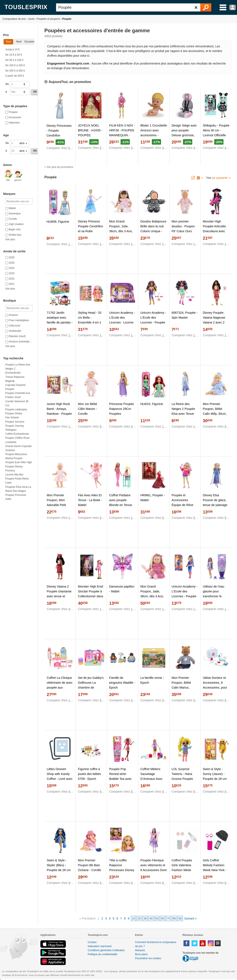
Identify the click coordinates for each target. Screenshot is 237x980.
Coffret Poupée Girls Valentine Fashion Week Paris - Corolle (182, 868)
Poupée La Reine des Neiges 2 (18, 367)
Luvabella (11, 442)
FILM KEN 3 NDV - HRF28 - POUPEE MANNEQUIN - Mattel (122, 133)
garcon (18, 175)
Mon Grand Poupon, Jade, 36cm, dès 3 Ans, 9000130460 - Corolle (152, 596)
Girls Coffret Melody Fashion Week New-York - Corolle (215, 868)
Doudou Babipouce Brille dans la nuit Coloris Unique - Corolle (153, 229)
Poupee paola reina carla (17, 481)
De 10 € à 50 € (14, 55)
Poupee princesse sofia (16, 497)
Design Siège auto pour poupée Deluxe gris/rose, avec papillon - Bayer (184, 135)
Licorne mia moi (14, 475)
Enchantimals (13, 373)
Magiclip (10, 381)
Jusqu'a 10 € (13, 49)
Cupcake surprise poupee (15, 387)
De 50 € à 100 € (14, 60)
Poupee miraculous (16, 454)
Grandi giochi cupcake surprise (18, 448)
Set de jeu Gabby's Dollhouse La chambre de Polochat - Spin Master (91, 688)
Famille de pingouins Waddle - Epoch (122, 683)
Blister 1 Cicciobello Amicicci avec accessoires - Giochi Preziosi (154, 133)
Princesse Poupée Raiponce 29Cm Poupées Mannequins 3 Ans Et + (122, 414)
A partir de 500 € (15, 76)
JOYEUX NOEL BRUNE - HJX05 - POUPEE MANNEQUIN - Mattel (90, 135)
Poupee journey (15, 426)
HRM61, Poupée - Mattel (153, 498)
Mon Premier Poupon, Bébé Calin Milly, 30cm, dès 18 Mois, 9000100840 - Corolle (215, 416)
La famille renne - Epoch (152, 680)
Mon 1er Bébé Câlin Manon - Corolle (87, 409)
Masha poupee (14, 458)
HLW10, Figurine (152, 404)
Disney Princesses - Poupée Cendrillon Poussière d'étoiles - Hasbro (59, 135)
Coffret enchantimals (17, 434)
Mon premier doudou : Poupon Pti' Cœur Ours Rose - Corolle (183, 229)
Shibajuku (11, 430)
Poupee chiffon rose (17, 438)
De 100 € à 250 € (15, 65)
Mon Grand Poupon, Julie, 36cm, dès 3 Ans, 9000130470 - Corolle (121, 231)
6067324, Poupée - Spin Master (185, 315)
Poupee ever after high (19, 462)
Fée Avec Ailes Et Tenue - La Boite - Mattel (90, 500)
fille (8, 175)
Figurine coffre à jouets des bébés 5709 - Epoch (90, 774)
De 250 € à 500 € (15, 71)
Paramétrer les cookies (148, 958)
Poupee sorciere (15, 422)
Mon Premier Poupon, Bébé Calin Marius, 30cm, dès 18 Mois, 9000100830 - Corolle (185, 690)
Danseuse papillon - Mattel (122, 589)
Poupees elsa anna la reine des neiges (18, 489)
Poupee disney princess (14, 469)
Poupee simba (14, 413)
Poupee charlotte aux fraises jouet (18, 395)
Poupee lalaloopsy (16, 409)
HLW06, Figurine (58, 222)
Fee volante (12, 418)
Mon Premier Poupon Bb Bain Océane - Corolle (90, 865)
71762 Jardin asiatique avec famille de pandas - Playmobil (60, 320)
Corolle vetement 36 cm (17, 403)
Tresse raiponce (15, 377)
